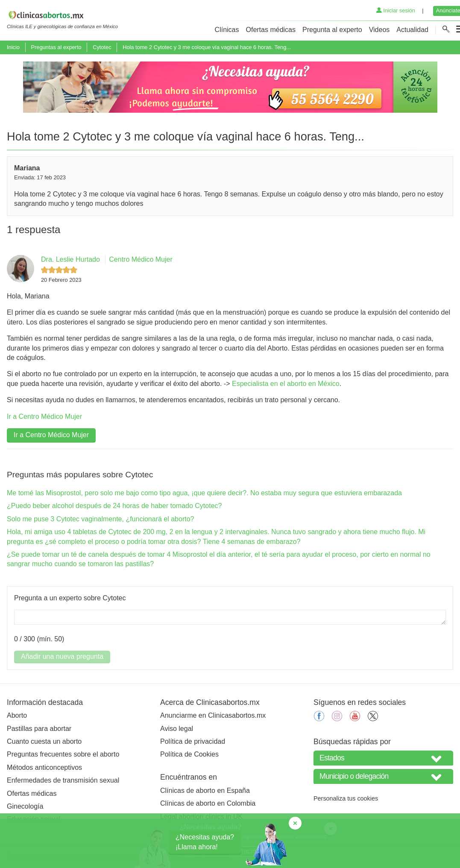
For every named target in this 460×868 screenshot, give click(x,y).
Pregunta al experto (332, 30)
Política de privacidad (193, 741)
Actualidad (412, 30)
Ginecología (25, 806)
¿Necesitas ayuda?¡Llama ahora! (205, 842)
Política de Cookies (189, 754)
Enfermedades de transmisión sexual (63, 780)
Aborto (17, 715)
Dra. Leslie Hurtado (70, 259)
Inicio (13, 47)
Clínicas (227, 30)
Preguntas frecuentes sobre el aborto (63, 754)
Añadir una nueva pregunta (62, 656)
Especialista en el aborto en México (286, 384)
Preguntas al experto (56, 47)
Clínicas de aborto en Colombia (208, 803)
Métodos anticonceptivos (44, 767)
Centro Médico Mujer (141, 259)
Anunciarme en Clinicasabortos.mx (213, 715)
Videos (379, 30)
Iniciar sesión (396, 10)
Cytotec (102, 47)
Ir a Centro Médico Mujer (44, 416)
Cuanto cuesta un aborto (44, 741)
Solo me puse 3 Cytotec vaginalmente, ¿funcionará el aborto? (100, 519)
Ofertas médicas (271, 30)
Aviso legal (177, 729)
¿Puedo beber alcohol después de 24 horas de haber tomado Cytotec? (114, 506)
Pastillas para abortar (39, 729)
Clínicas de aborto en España (205, 791)
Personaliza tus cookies (346, 798)
